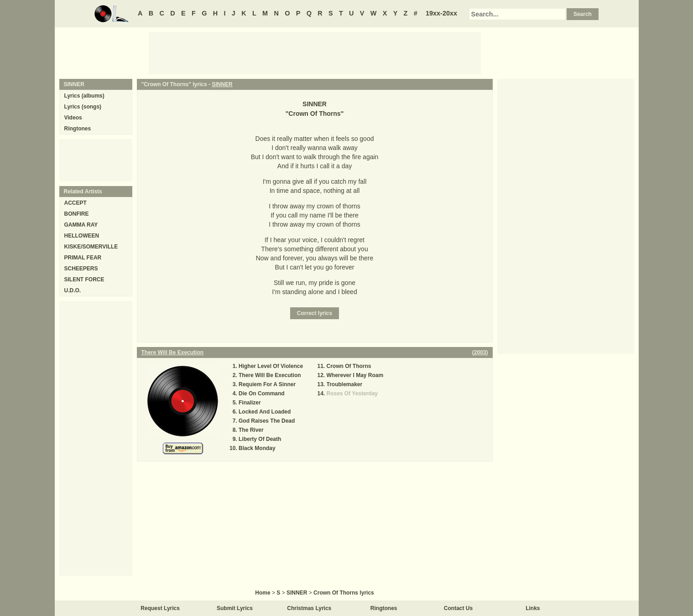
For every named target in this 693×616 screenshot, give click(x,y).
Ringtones (78, 129)
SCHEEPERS (81, 269)
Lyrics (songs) (83, 107)
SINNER (222, 84)
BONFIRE (77, 214)
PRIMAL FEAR (83, 258)
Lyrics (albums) (84, 96)
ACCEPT (76, 203)
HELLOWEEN (82, 236)
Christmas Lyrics (309, 608)
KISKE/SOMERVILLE (91, 247)
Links (533, 608)
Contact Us (458, 608)
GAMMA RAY (81, 225)
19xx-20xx (441, 13)
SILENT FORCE (84, 280)
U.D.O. (73, 290)
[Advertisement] (315, 52)
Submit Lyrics (235, 608)
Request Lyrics (160, 608)
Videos (73, 118)
